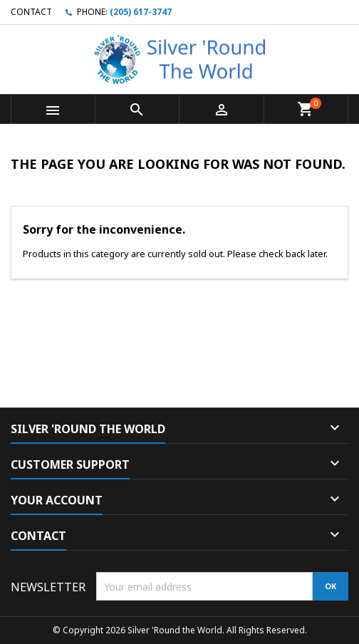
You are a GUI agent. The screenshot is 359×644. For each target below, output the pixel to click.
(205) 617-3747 (141, 12)
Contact (31, 12)
